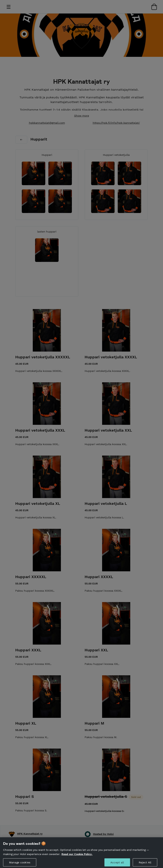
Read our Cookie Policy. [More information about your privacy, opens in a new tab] (77, 857)
